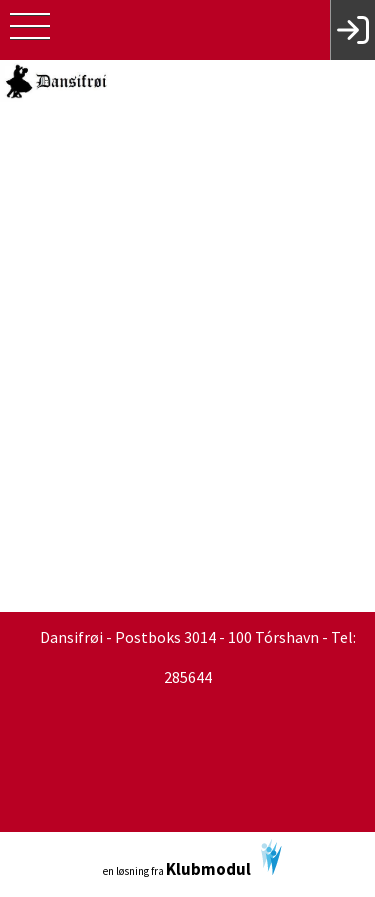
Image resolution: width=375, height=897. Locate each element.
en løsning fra (192, 859)
